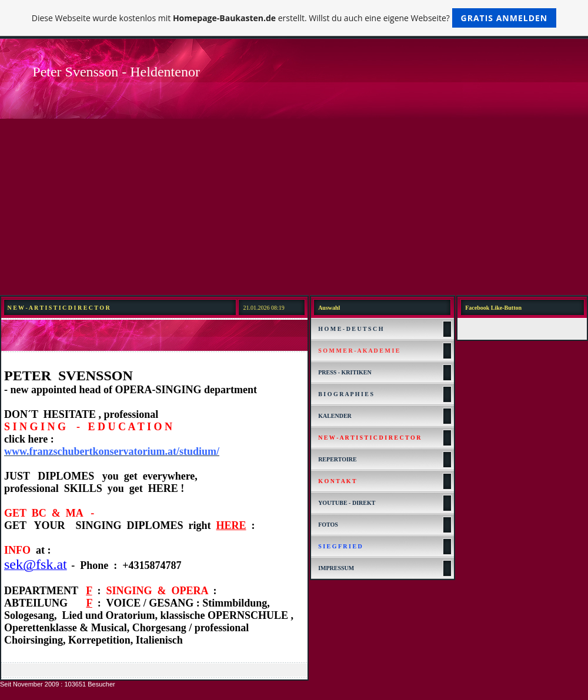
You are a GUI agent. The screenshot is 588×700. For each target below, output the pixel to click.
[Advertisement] (294, 207)
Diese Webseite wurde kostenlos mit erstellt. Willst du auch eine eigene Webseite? (294, 18)
